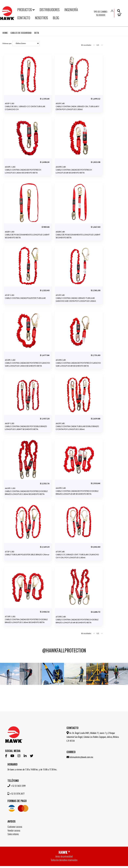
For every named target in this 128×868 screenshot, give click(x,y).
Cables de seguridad (21, 33)
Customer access (15, 827)
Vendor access (14, 830)
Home (5, 33)
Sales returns (13, 834)
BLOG (56, 18)
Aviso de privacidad (64, 856)
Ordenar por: (7, 43)
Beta (37, 33)
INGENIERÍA (71, 10)
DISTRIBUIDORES (50, 10)
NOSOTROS (41, 18)
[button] (112, 11)
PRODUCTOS (26, 10)
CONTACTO (24, 18)
